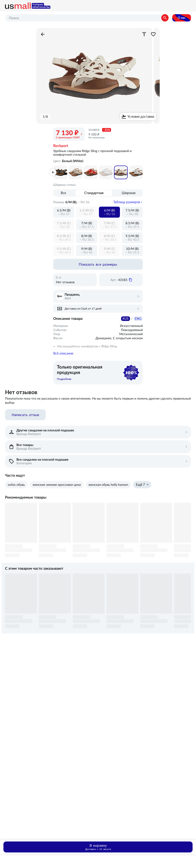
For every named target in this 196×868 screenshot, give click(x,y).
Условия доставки (141, 117)
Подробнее (64, 380)
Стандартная (94, 193)
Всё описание (63, 355)
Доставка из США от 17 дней (83, 309)
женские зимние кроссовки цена (57, 486)
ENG (138, 319)
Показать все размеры (98, 264)
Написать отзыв (25, 416)
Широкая (129, 193)
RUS (126, 319)
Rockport (61, 146)
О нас (182, 18)
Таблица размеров (127, 202)
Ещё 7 (140, 486)
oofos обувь (16, 486)
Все (63, 193)
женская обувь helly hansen (108, 486)
